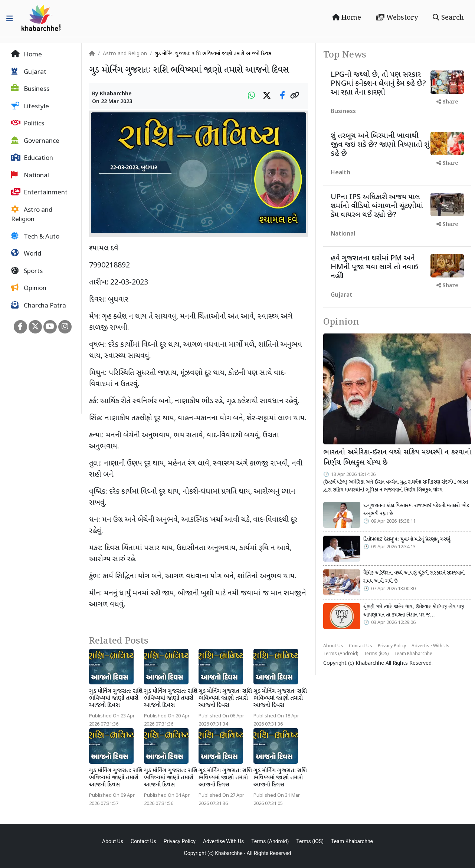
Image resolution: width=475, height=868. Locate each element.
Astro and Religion (32, 215)
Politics (28, 124)
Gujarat (29, 72)
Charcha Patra (39, 306)
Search (448, 18)
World (26, 254)
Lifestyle (30, 106)
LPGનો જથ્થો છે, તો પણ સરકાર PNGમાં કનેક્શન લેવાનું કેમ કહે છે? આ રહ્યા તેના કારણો (378, 84)
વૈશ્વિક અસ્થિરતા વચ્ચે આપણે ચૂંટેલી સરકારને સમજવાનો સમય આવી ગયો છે (414, 577)
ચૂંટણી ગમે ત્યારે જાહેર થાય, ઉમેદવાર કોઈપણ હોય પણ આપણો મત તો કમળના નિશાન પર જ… (414, 611)
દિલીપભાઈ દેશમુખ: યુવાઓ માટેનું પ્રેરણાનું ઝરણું (407, 539)
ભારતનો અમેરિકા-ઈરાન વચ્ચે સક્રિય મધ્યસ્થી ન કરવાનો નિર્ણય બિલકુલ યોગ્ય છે (397, 458)
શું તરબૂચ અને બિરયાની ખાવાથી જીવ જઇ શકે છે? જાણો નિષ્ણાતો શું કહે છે (380, 145)
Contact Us (361, 646)
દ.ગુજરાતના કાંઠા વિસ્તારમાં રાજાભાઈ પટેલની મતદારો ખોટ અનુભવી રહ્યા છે (416, 510)
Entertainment (39, 193)
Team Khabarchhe (413, 654)
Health (340, 173)
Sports (27, 271)
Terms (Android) (341, 654)
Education (32, 158)
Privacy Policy (392, 646)
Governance (35, 141)
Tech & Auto (35, 237)
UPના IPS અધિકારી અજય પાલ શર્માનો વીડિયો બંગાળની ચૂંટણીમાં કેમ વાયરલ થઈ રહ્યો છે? (377, 206)
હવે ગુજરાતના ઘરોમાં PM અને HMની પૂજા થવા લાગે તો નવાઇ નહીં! (374, 267)
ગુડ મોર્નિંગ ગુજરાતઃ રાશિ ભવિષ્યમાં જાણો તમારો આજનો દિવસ (116, 699)
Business (30, 89)
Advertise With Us (430, 646)
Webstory (397, 18)
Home (347, 18)
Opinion (29, 288)
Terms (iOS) (376, 654)
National (30, 175)
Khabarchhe (116, 94)
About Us (333, 646)
